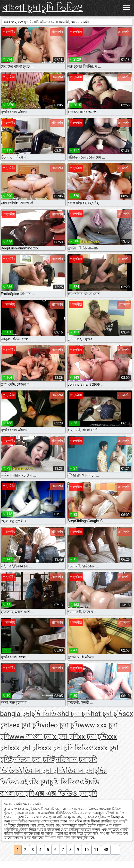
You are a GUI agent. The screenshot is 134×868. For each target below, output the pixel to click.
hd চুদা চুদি (76, 714)
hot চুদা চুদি (107, 714)
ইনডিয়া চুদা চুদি (31, 759)
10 (87, 850)
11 (96, 850)
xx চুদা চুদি (92, 737)
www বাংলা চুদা (31, 737)
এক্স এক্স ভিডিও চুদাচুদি (66, 793)
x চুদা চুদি (66, 737)
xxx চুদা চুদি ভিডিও (68, 748)
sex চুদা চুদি (25, 725)
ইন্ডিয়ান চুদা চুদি (41, 771)
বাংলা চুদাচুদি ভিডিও (43, 8)
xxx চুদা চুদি (25, 748)
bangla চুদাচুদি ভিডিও (31, 714)
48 (106, 850)
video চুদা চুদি (61, 725)
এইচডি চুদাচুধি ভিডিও (50, 782)
